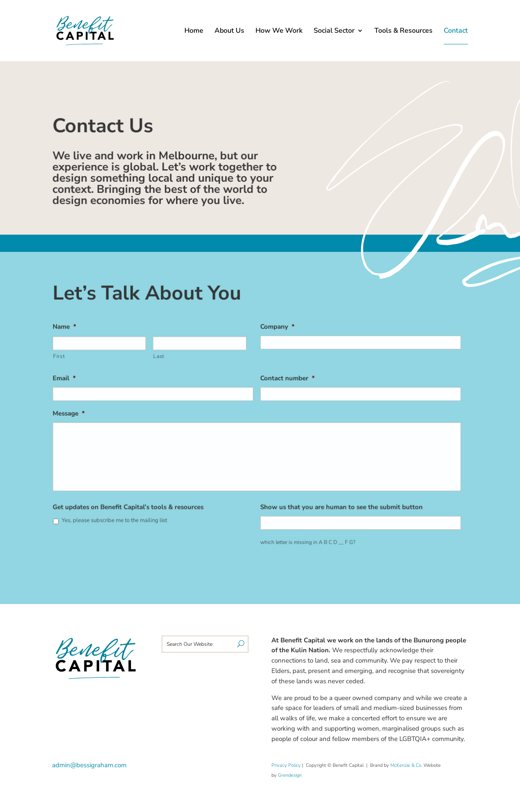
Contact (456, 31)
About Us (229, 31)
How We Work (279, 31)
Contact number (287, 380)
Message (73, 414)
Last (161, 358)
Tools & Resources (403, 31)
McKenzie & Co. (407, 765)
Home (194, 31)
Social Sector (334, 31)
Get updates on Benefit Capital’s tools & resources (131, 505)
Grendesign (290, 775)
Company (277, 329)
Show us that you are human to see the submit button (340, 505)
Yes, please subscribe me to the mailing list (117, 518)
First (64, 358)
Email (69, 380)
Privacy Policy (286, 765)
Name (69, 329)
